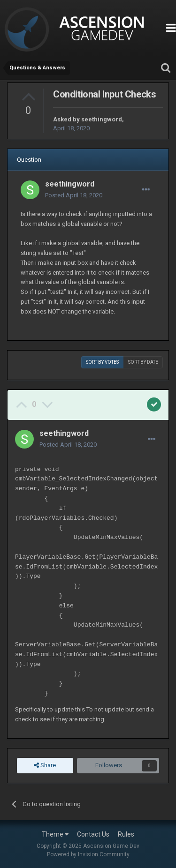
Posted (74, 195)
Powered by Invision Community (88, 854)
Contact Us (93, 834)
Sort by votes (102, 362)
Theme (55, 834)
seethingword (102, 119)
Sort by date (143, 362)
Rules (126, 834)
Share (45, 765)
